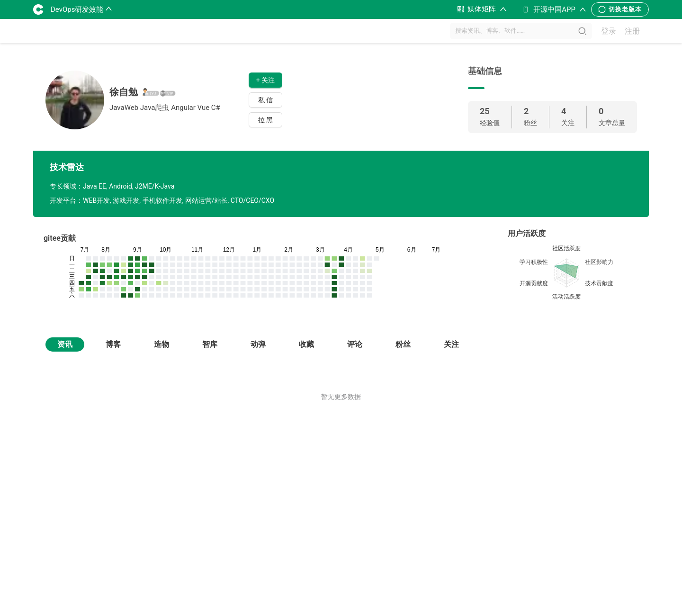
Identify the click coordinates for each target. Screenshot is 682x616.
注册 (632, 31)
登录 (609, 31)
